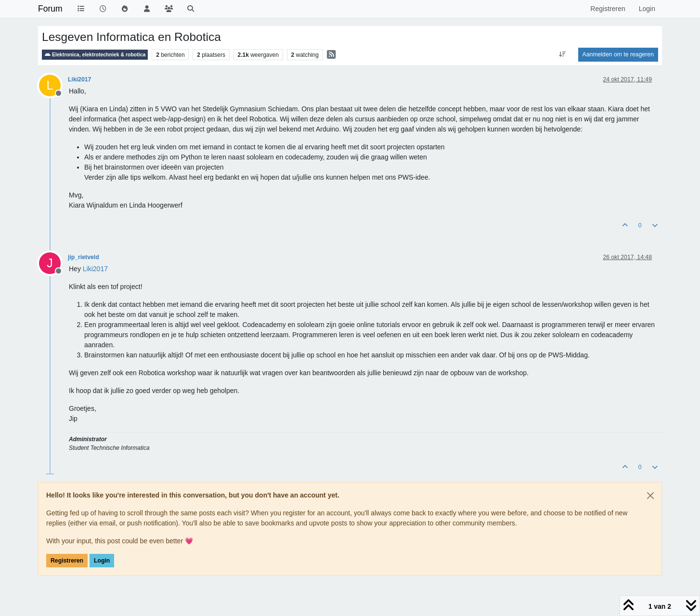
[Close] (650, 496)
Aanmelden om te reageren (618, 54)
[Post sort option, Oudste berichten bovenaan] (562, 54)
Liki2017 (79, 79)
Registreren (67, 561)
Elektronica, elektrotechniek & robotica (95, 55)
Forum (50, 9)
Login (102, 561)
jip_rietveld (84, 257)
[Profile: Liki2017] (95, 269)
